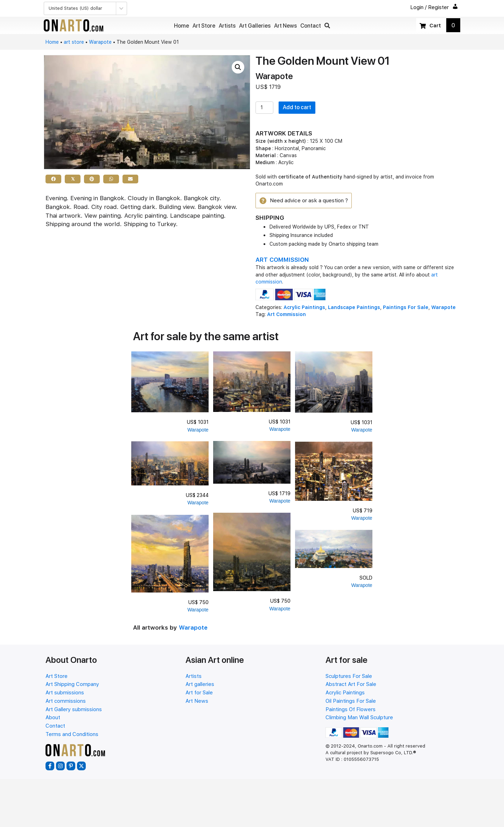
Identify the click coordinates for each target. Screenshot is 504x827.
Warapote (100, 42)
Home (52, 42)
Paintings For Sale (406, 308)
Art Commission (286, 315)
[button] (327, 26)
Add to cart (297, 107)
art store (74, 42)
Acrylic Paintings (304, 308)
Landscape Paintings (354, 308)
